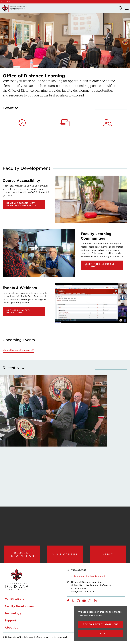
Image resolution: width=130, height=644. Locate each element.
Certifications (14, 599)
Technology (13, 613)
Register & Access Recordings (19, 311)
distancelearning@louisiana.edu (89, 576)
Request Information (22, 554)
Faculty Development (20, 606)
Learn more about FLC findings (100, 265)
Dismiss (101, 634)
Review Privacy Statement (101, 624)
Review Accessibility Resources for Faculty (22, 204)
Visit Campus (65, 554)
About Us (11, 627)
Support (10, 620)
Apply (108, 554)
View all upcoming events (17, 350)
